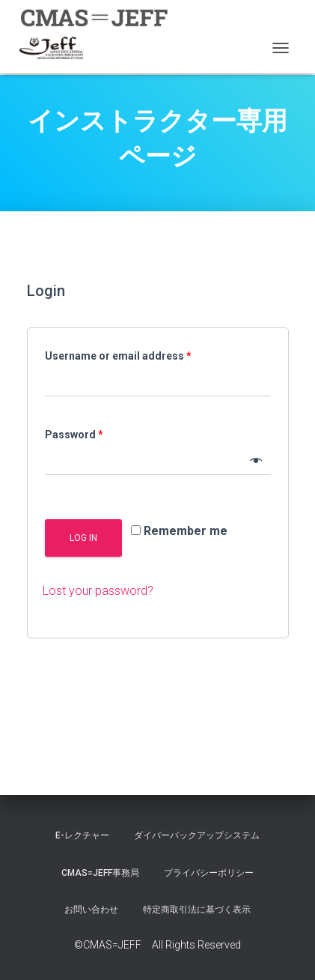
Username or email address (118, 356)
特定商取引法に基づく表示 (197, 910)
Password (74, 435)
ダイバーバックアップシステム (197, 835)
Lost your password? (98, 591)
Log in (83, 538)
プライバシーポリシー (209, 873)
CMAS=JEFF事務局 (100, 873)
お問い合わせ (91, 910)
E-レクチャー (82, 835)
